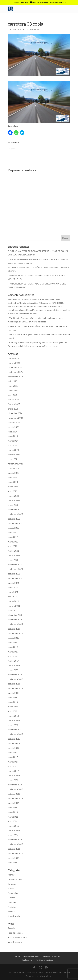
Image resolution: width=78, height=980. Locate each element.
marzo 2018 (13, 716)
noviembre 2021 (15, 569)
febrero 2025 (14, 404)
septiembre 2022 (16, 523)
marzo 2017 (13, 771)
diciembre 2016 (15, 785)
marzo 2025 (13, 399)
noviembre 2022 (15, 514)
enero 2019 (13, 670)
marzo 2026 (13, 358)
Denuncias (13, 893)
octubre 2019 (14, 629)
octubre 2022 (14, 519)
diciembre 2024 (15, 413)
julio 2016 (13, 808)
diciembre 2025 (15, 367)
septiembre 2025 (16, 377)
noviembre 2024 (15, 418)
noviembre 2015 (15, 844)
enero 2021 (13, 610)
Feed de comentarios (17, 937)
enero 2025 (13, 409)
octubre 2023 (14, 468)
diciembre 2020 (15, 615)
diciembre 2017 (15, 730)
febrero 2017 (14, 775)
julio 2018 (13, 698)
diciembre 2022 (15, 510)
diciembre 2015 (15, 840)
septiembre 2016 (16, 798)
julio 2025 (13, 381)
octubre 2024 (14, 422)
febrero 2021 (14, 606)
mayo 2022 (13, 542)
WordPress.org (15, 942)
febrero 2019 (14, 665)
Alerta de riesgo (39, 322)
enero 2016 (13, 835)
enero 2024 (13, 459)
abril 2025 (13, 395)
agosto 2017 (13, 748)
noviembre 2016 (15, 789)
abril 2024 (13, 445)
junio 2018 (13, 702)
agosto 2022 (13, 528)
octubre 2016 (14, 794)
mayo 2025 (13, 390)
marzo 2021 (13, 601)
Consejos (12, 884)
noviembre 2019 (15, 624)
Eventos (11, 898)
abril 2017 (13, 766)
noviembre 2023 (15, 464)
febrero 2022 (14, 555)
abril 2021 (13, 597)
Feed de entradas (16, 933)
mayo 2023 (13, 487)
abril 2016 (13, 821)
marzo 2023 (13, 496)
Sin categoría (14, 916)
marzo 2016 (13, 826)
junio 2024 (13, 436)
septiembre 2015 (16, 853)
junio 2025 (13, 386)
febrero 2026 (14, 363)
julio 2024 (13, 432)
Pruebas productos (52, 956)
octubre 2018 (14, 684)
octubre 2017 (14, 739)
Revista (11, 911)
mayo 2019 (13, 652)
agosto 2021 (13, 583)
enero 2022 (13, 560)
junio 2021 (13, 588)
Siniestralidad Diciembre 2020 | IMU (25, 326)
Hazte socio (27, 960)
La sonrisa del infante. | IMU (20, 334)
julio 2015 (13, 862)
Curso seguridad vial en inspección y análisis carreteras (33, 346)
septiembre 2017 (16, 743)
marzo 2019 (13, 661)
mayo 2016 (13, 817)
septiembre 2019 (16, 633)
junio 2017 (13, 757)
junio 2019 (13, 647)
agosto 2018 (13, 693)
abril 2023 (13, 491)
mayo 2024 (13, 441)
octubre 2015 (14, 849)
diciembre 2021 (15, 565)
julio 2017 (13, 752)
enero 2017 (13, 780)
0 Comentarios (33, 29)
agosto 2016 (13, 803)
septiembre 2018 (16, 688)
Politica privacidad (45, 960)
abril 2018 (13, 711)
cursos (11, 889)
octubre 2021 (14, 574)
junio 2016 (13, 812)
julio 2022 (13, 532)
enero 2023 (13, 505)
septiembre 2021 (16, 578)
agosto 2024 (13, 427)
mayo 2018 (13, 707)
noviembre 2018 (15, 679)
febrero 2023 (14, 500)
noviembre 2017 (15, 734)
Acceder (12, 928)
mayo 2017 (13, 762)
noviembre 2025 (15, 372)
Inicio (17, 956)
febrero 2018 (14, 720)
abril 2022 (13, 546)
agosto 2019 (13, 638)
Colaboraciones (15, 879)
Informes (12, 902)
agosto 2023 (13, 473)
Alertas (11, 875)
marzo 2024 (13, 450)
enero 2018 (13, 725)
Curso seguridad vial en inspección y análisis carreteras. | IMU (36, 342)
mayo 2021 (13, 592)
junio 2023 (13, 482)
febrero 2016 (14, 830)
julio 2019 (13, 642)
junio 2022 (13, 537)
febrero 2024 (14, 455)
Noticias (12, 907)
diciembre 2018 (15, 675)
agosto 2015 (13, 858)
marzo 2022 (13, 551)
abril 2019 (13, 656)
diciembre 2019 (15, 620)
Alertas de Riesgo (31, 956)
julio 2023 (13, 477)
